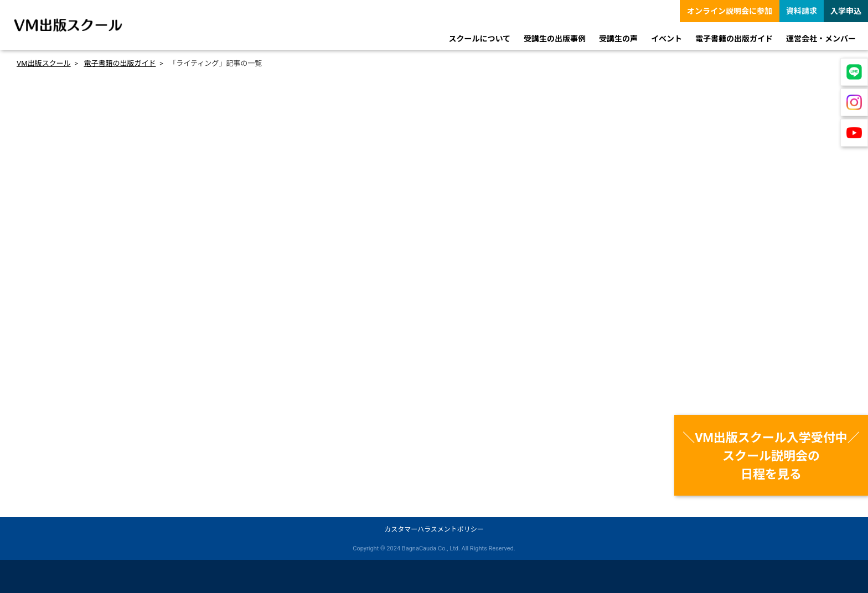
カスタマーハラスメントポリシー (434, 529)
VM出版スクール (44, 63)
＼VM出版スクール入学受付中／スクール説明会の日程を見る (771, 456)
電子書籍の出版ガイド (120, 63)
